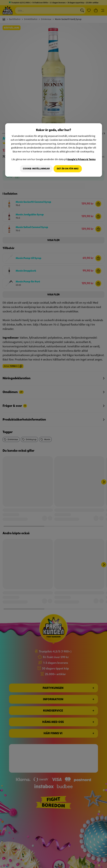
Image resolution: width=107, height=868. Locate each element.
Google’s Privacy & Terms (81, 159)
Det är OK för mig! (68, 169)
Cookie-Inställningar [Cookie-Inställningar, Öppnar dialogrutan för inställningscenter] (35, 169)
